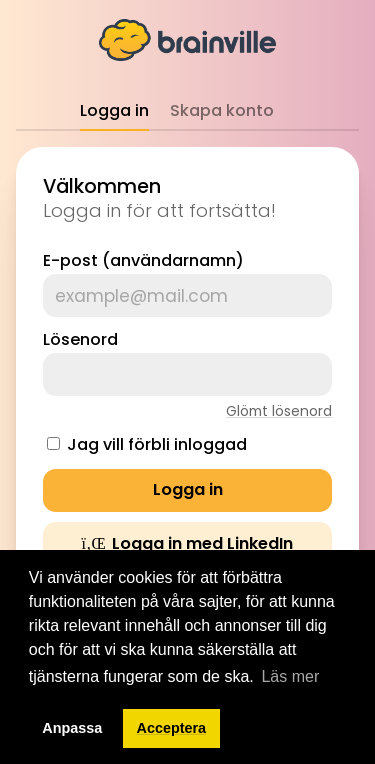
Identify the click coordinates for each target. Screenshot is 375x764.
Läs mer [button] (290, 676)
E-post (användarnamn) (143, 260)
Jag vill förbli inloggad (157, 444)
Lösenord (80, 339)
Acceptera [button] (172, 728)
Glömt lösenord (279, 411)
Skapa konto (222, 110)
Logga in (114, 110)
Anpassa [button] (72, 728)
